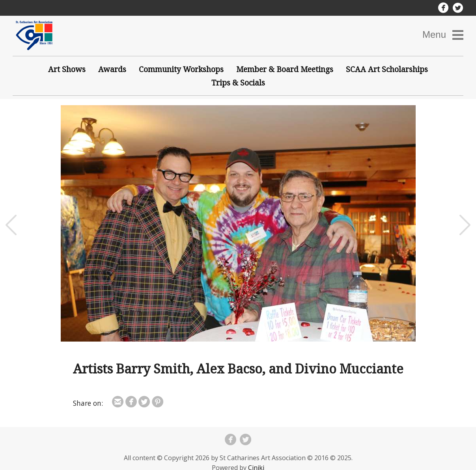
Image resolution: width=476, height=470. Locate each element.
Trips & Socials (238, 83)
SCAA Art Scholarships (387, 69)
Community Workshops (181, 69)
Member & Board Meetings (285, 69)
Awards (112, 69)
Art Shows (67, 69)
